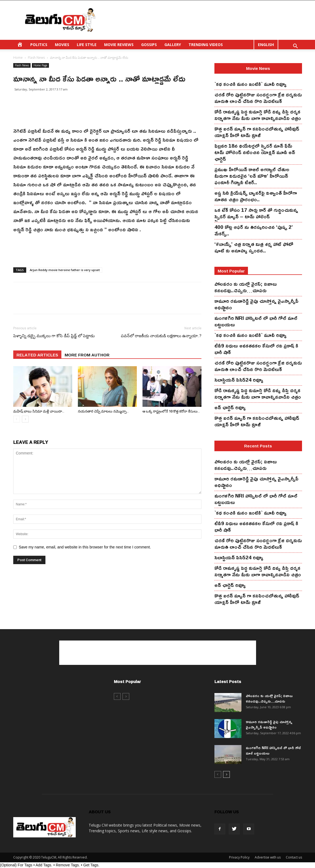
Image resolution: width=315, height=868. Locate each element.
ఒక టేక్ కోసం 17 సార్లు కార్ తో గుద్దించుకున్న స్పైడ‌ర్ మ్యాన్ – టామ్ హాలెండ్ (256, 213)
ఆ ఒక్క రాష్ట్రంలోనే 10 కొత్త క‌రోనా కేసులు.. (171, 411)
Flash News (36, 58)
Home (18, 58)
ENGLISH (266, 45)
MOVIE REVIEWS (119, 45)
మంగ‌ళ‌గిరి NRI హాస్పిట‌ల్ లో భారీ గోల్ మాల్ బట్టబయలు (256, 321)
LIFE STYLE (87, 45)
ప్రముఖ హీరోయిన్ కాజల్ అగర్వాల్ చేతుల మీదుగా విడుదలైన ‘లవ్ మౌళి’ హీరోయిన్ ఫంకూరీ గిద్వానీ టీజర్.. (252, 176)
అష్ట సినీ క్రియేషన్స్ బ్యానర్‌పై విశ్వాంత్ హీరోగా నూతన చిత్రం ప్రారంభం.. (256, 196)
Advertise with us (268, 857)
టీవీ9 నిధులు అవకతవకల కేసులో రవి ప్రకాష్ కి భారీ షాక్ (256, 349)
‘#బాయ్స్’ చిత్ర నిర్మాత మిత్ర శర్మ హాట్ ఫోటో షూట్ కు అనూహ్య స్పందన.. (254, 247)
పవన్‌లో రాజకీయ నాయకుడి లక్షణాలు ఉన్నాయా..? (161, 336)
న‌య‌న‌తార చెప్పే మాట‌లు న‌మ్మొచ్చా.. (103, 411)
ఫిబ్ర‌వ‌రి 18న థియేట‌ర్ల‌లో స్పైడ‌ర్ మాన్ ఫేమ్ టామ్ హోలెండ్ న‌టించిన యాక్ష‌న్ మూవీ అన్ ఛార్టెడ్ (255, 152)
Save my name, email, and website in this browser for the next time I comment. (85, 547)
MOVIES (62, 45)
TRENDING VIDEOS (206, 45)
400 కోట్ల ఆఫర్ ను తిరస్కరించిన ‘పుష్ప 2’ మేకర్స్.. (254, 230)
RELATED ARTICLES (37, 355)
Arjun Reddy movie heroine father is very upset (65, 270)
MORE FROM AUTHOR (87, 355)
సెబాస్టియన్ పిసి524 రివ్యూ (239, 380)
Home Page (40, 65)
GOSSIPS (149, 45)
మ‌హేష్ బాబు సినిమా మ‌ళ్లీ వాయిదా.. (39, 411)
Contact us (294, 857)
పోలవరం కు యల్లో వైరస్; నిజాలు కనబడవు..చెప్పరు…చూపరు (246, 287)
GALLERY (173, 45)
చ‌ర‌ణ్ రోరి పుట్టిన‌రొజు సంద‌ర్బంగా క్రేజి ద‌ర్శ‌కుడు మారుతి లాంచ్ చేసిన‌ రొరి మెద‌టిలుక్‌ (258, 98)
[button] (296, 47)
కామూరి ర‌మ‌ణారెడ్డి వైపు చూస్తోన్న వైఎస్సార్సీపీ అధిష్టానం (256, 304)
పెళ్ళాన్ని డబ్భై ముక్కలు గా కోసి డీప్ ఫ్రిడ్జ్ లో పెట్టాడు (54, 336)
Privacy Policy (239, 857)
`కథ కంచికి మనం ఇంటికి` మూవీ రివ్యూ (251, 84)
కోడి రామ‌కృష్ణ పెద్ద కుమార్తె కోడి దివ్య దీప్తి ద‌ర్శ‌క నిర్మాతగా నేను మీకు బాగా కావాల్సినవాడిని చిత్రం (258, 115)
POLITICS (39, 45)
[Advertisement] (204, 20)
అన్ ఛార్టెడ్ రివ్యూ (230, 407)
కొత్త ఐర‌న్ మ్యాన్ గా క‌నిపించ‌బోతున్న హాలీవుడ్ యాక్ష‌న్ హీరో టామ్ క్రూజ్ (257, 132)
